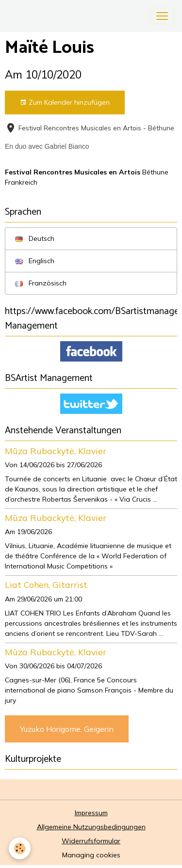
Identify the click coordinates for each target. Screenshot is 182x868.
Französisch (41, 283)
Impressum (91, 813)
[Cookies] (20, 848)
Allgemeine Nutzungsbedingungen (91, 827)
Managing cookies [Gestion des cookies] (91, 855)
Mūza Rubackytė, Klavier (56, 451)
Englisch (35, 261)
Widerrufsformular (91, 841)
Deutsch (35, 238)
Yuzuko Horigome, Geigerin (67, 729)
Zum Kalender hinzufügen (65, 103)
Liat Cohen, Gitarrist (46, 584)
